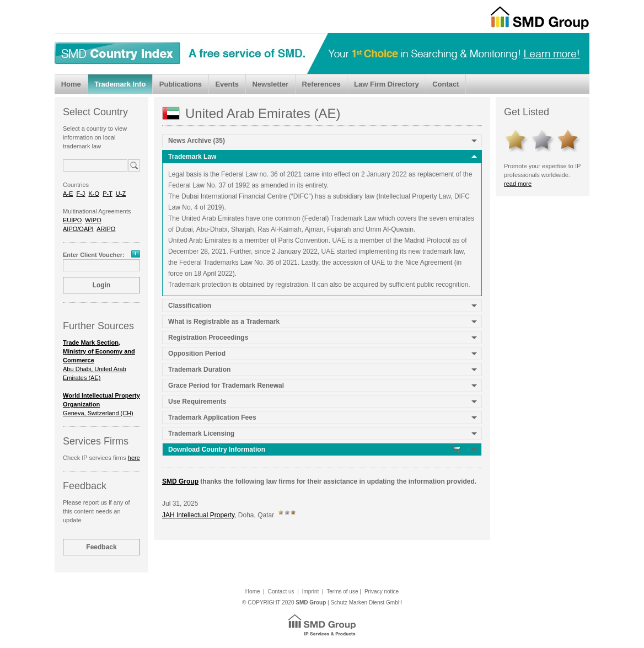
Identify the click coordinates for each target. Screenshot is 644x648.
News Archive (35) (197, 141)
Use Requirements (197, 401)
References (321, 84)
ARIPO (106, 229)
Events (227, 84)
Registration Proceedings (208, 338)
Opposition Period (197, 354)
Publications (181, 84)
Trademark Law (192, 157)
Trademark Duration (199, 369)
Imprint (311, 591)
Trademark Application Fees (212, 417)
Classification (190, 306)
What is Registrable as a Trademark (224, 322)
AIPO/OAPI (78, 229)
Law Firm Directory (387, 84)
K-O (94, 194)
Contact (446, 84)
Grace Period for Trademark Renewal (226, 385)
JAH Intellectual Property (198, 515)
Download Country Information (315, 449)
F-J (80, 194)
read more (518, 184)
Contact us (281, 591)
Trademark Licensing (201, 433)
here (134, 458)
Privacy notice (382, 591)
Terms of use (342, 591)
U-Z (121, 194)
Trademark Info (120, 84)
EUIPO (72, 220)
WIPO (93, 220)
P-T (108, 194)
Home (71, 84)
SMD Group (180, 481)
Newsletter (270, 84)
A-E (68, 194)
